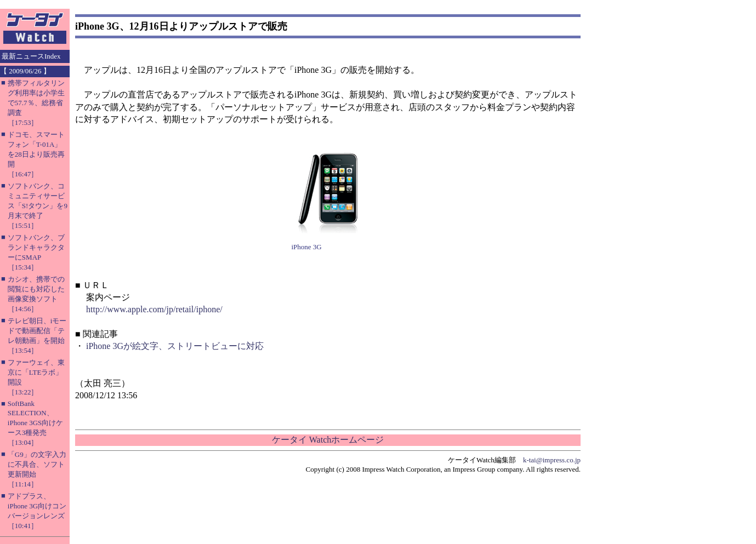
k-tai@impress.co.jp (552, 460)
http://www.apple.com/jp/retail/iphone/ (154, 309)
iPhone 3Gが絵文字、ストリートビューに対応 (175, 346)
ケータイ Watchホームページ (328, 440)
